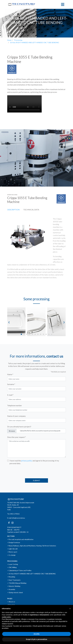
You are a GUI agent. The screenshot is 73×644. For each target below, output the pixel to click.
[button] (21, 334)
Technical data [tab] (31, 210)
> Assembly (11, 589)
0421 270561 (15, 514)
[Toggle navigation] (63, 4)
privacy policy (27, 461)
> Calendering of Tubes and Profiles (19, 570)
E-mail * (10, 395)
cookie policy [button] (6, 617)
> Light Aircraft (12, 549)
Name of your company (16, 416)
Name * (10, 374)
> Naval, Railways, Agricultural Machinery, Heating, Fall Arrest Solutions (32, 546)
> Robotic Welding (14, 586)
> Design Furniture (14, 543)
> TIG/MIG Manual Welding (17, 583)
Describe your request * (17, 437)
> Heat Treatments (14, 580)
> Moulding (11, 577)
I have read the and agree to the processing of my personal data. (34, 462)
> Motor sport (12, 552)
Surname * (11, 384)
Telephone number (15, 405)
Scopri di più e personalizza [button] (36, 639)
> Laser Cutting (13, 564)
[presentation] (9, 322)
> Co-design (11, 555)
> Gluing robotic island (15, 593)
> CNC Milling (12, 567)
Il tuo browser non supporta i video (24, 104)
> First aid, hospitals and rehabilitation (20, 539)
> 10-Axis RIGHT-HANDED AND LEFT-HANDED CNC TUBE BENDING (31, 574)
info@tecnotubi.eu (18, 518)
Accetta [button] (37, 634)
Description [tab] (13, 210)
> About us (11, 602)
